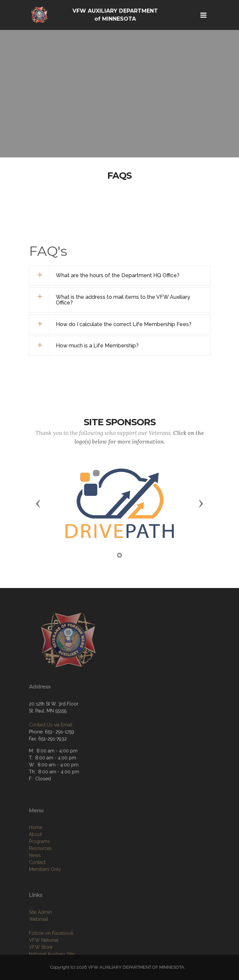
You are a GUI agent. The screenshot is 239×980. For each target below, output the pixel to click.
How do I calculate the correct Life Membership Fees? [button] (124, 324)
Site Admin (40, 931)
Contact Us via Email (51, 742)
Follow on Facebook (51, 952)
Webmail (39, 938)
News (35, 877)
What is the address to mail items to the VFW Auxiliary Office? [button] (123, 300)
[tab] (120, 276)
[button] (38, 503)
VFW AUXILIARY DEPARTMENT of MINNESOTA (115, 15)
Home (36, 849)
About (35, 856)
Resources (40, 870)
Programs (39, 863)
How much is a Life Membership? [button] (97, 346)
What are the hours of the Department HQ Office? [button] (118, 275)
